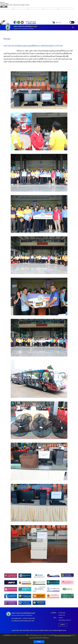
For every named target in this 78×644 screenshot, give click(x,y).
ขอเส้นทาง (63, 625)
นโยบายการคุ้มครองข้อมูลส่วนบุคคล (58, 630)
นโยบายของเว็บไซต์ (24, 630)
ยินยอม (39, 642)
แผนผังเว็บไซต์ (15, 630)
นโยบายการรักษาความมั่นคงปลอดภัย (39, 630)
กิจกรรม (7, 39)
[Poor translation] (5, 7)
